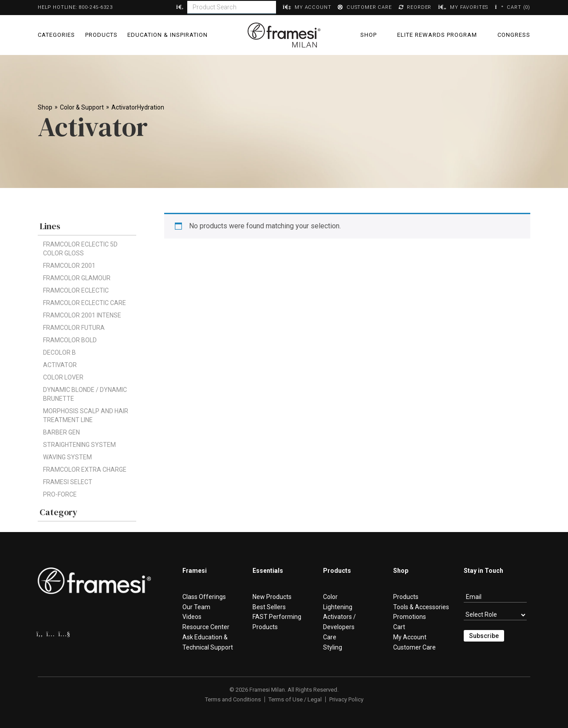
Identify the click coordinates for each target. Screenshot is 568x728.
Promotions (410, 617)
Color (330, 597)
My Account (410, 637)
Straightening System (79, 445)
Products (101, 35)
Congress (514, 35)
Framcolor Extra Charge (85, 470)
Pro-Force (60, 494)
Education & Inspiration (168, 35)
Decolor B (59, 352)
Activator (60, 365)
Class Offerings (204, 597)
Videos (192, 617)
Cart (399, 627)
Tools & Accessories (421, 607)
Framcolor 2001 (69, 266)
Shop (369, 35)
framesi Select (68, 482)
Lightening (338, 607)
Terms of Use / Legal (295, 699)
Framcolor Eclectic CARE (85, 303)
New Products (272, 597)
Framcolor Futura (74, 328)
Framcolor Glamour (77, 278)
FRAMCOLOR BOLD (70, 340)
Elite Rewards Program (437, 35)
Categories (56, 35)
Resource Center (206, 627)
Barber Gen (61, 432)
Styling (333, 647)
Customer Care (414, 647)
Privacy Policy (346, 699)
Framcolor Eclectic (76, 290)
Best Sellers (269, 607)
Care (330, 637)
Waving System (67, 457)
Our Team (196, 607)
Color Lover (63, 377)
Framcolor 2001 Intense (82, 315)
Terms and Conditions (233, 699)
